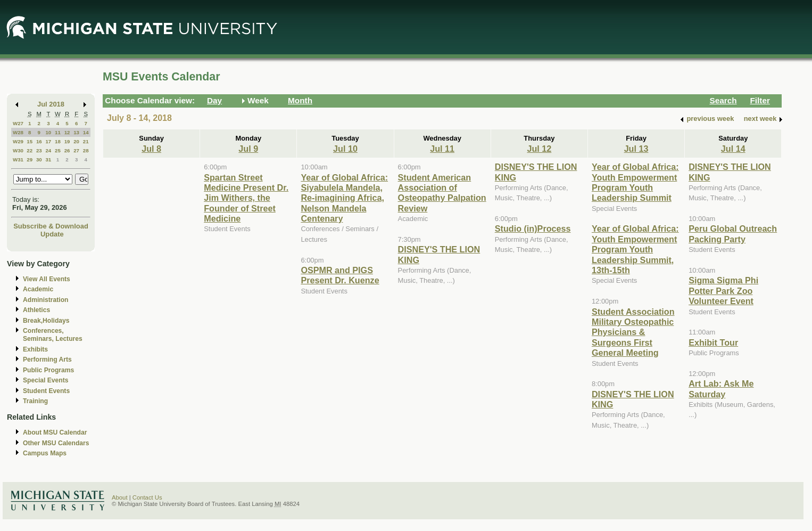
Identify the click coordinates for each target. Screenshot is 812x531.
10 (48, 132)
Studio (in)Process (533, 228)
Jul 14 (733, 149)
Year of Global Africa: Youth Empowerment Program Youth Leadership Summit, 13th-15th (635, 249)
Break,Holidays (46, 321)
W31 (18, 160)
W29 (18, 141)
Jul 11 (442, 149)
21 (86, 141)
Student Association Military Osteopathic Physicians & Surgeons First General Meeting (633, 332)
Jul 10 (345, 149)
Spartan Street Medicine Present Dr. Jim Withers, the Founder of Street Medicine (246, 198)
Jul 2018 (51, 104)
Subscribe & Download (51, 226)
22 (30, 150)
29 (30, 160)
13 (76, 132)
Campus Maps (45, 453)
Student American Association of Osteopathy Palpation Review (442, 193)
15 (30, 141)
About (120, 497)
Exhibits (35, 349)
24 (48, 150)
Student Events (46, 391)
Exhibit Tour (713, 342)
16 (39, 141)
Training (35, 401)
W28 (18, 132)
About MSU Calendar (55, 432)
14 (86, 132)
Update (52, 234)
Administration (45, 300)
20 (76, 141)
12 (67, 132)
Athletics (36, 310)
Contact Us (147, 497)
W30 (18, 150)
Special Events (45, 380)
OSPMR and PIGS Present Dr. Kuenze (340, 275)
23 (39, 150)
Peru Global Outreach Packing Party (733, 234)
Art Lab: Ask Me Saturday (721, 389)
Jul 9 (248, 149)
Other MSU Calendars (56, 443)
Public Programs (48, 370)
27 (76, 150)
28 (86, 150)
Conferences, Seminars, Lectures (53, 335)
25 (58, 150)
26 (67, 150)
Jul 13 (636, 149)
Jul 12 (539, 149)
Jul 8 (151, 149)
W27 (18, 123)
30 (39, 160)
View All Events (47, 279)
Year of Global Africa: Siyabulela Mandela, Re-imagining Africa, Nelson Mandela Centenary (344, 198)
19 (67, 141)
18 (58, 141)
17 (48, 141)
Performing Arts (47, 360)
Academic (38, 289)
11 (58, 132)
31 (48, 160)
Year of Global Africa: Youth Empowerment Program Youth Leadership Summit (635, 182)
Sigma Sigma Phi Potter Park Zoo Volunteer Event (723, 291)
